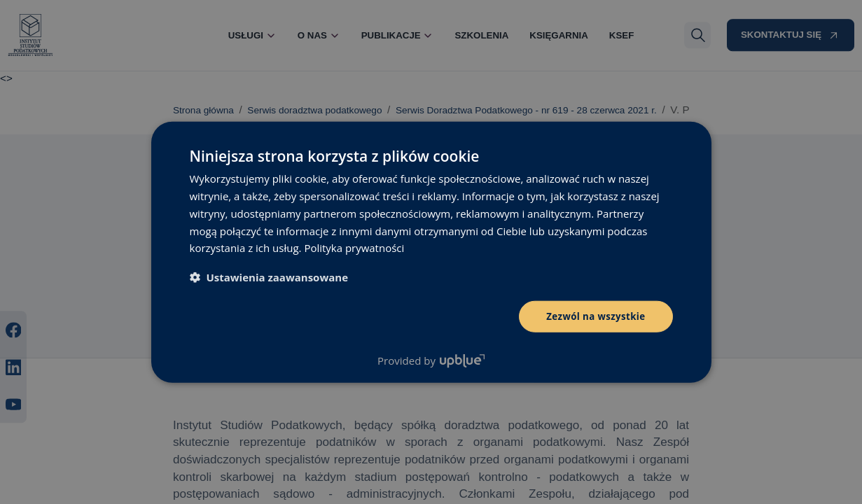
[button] (269, 276)
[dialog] (431, 252)
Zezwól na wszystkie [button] (593, 316)
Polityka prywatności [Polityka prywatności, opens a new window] (354, 247)
